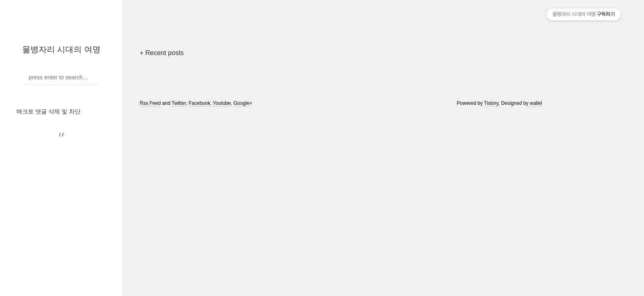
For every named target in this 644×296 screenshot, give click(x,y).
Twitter (179, 103)
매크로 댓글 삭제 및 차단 (48, 111)
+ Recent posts (162, 53)
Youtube (222, 103)
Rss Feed (150, 103)
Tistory (491, 103)
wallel (536, 103)
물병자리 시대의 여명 (61, 49)
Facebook (199, 103)
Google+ (243, 103)
